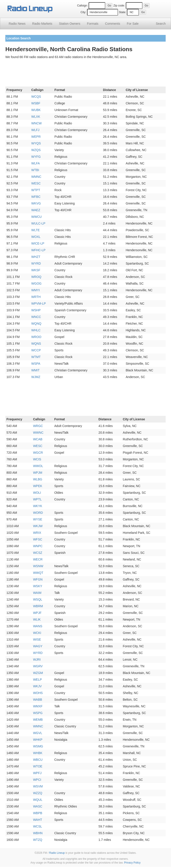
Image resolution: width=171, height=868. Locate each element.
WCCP (36, 350)
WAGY (38, 646)
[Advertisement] (85, 74)
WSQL (38, 599)
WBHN (38, 833)
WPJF (37, 613)
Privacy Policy (132, 863)
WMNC (36, 177)
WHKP (38, 740)
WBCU (38, 760)
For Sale (133, 24)
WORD (38, 513)
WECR (38, 559)
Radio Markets (42, 24)
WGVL (38, 733)
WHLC (36, 330)
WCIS (37, 459)
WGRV (38, 666)
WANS (38, 626)
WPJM (38, 473)
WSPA (36, 364)
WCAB (38, 439)
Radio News (17, 24)
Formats (93, 24)
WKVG (36, 203)
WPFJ (37, 773)
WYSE (38, 519)
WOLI (37, 493)
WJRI (37, 660)
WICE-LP (38, 243)
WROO (36, 337)
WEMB (38, 720)
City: (83, 12)
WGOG (37, 283)
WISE (37, 639)
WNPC (38, 546)
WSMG (38, 746)
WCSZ (38, 553)
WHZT (36, 257)
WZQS (36, 150)
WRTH (36, 297)
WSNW (38, 566)
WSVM (38, 786)
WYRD (36, 263)
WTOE (38, 766)
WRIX (37, 533)
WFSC (38, 539)
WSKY (38, 586)
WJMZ (36, 377)
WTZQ (38, 840)
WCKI (37, 633)
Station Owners (70, 24)
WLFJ (36, 130)
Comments (113, 24)
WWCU (37, 217)
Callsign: (82, 6)
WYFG (36, 157)
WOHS (38, 693)
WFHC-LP (39, 250)
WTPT (36, 190)
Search (161, 24)
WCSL (37, 826)
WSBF (36, 103)
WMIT (36, 370)
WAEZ (36, 210)
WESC (36, 183)
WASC (38, 806)
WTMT (36, 357)
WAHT (38, 820)
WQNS (36, 344)
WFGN (38, 579)
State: (123, 12)
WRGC (38, 426)
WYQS (36, 143)
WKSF (36, 270)
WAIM (37, 593)
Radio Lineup (57, 853)
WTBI (35, 170)
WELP (37, 680)
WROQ (36, 277)
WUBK (36, 110)
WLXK (36, 117)
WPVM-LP (39, 303)
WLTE (36, 230)
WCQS (36, 97)
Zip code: (119, 6)
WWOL (38, 466)
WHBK (38, 753)
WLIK (37, 619)
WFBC (36, 197)
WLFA (36, 163)
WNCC (36, 317)
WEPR (36, 137)
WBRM (38, 606)
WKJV (37, 686)
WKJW (38, 526)
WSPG (38, 713)
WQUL (38, 800)
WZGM (38, 673)
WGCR (38, 453)
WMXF (38, 706)
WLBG (38, 479)
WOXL (36, 237)
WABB (38, 700)
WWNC (38, 433)
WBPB (38, 813)
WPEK (38, 486)
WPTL (37, 499)
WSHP (36, 310)
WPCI (37, 780)
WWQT (38, 573)
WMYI (36, 290)
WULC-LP (38, 223)
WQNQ (36, 324)
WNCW (37, 123)
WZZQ (38, 793)
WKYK (38, 506)
